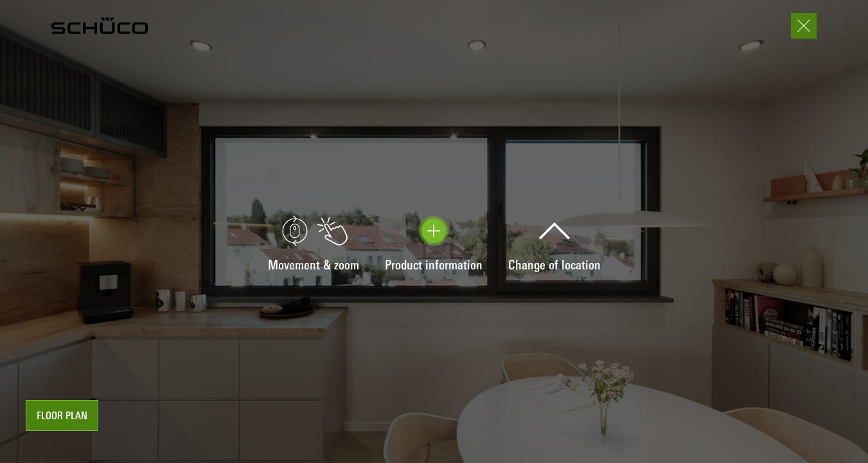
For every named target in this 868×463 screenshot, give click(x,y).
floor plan (62, 417)
